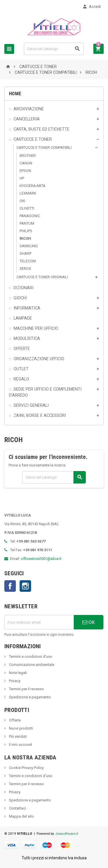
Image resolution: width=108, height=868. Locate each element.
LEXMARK (28, 193)
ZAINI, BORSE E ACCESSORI (40, 415)
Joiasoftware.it (67, 834)
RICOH (25, 238)
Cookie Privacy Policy (26, 768)
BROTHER (28, 156)
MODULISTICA (27, 338)
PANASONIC (30, 216)
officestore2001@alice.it (41, 559)
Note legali (17, 673)
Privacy (14, 681)
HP (22, 178)
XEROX (25, 269)
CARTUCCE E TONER (33, 139)
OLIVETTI (27, 208)
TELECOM (28, 261)
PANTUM (27, 223)
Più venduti (17, 736)
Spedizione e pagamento (30, 697)
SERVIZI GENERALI (31, 405)
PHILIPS (26, 231)
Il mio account (20, 745)
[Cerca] (54, 49)
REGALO (21, 379)
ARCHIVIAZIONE (29, 109)
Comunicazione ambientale (31, 665)
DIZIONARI (23, 288)
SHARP (25, 253)
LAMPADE (23, 318)
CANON (26, 163)
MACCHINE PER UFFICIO (36, 328)
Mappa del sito (21, 816)
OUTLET (21, 369)
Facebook (10, 586)
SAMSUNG (29, 246)
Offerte (14, 720)
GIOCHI (20, 298)
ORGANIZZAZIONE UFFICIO (39, 359)
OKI (22, 201)
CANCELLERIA (27, 119)
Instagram (25, 586)
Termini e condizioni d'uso (30, 657)
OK (89, 622)
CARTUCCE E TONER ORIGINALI (42, 277)
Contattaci (17, 808)
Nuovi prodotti (20, 728)
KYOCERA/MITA (33, 186)
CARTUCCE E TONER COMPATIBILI (44, 148)
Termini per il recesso (26, 689)
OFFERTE (22, 349)
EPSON (25, 171)
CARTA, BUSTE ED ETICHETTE (41, 129)
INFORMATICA (27, 308)
